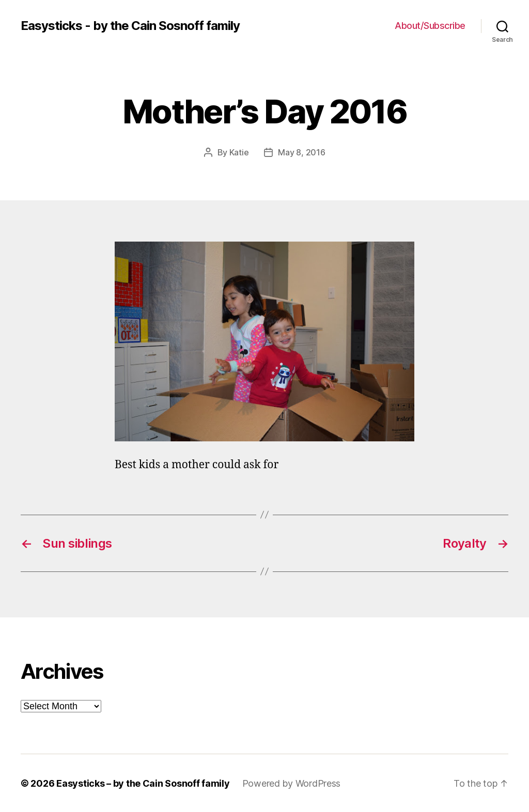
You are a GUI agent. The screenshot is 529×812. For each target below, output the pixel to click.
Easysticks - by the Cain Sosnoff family (130, 26)
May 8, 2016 (301, 152)
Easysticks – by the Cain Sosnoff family (143, 783)
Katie (239, 152)
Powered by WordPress (292, 783)
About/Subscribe (430, 26)
